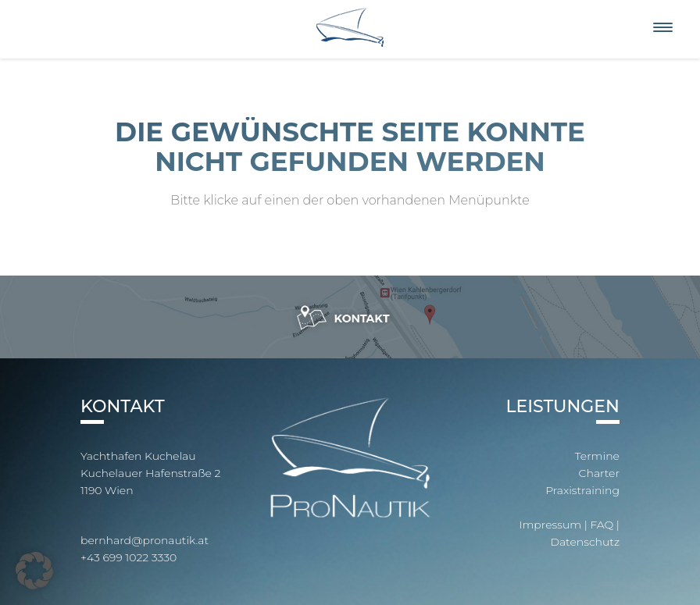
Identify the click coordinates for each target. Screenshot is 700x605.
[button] (34, 571)
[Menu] (663, 28)
